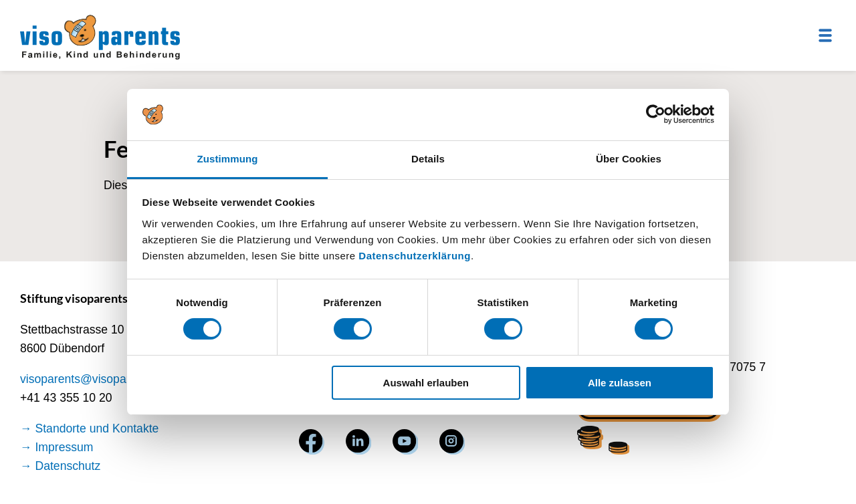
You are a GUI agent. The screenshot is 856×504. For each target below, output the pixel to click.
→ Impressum (57, 447)
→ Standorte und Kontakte (89, 428)
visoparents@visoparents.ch (94, 379)
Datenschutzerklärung (415, 256)
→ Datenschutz (60, 466)
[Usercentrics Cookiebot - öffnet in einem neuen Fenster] (656, 114)
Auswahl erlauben (426, 383)
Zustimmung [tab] (228, 159)
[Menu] (825, 35)
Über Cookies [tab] (629, 159)
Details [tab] (428, 159)
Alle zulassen (620, 383)
